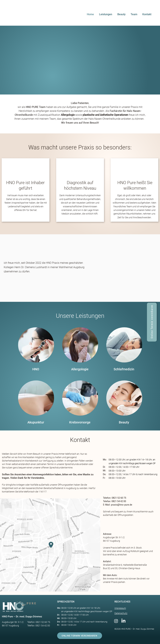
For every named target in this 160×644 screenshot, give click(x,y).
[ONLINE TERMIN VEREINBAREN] (80, 636)
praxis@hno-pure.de (122, 505)
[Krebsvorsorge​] (80, 422)
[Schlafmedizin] (124, 369)
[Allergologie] (80, 369)
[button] (107, 14)
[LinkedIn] (123, 621)
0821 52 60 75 (119, 498)
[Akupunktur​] (36, 422)
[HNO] (36, 369)
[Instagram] (116, 621)
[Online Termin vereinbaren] (152, 322)
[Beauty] (124, 422)
